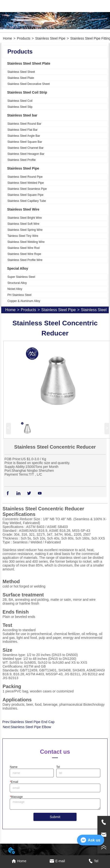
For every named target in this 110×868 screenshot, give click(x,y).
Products (24, 38)
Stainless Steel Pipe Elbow (31, 727)
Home (7, 38)
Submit (55, 817)
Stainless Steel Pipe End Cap (32, 722)
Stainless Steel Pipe (50, 38)
